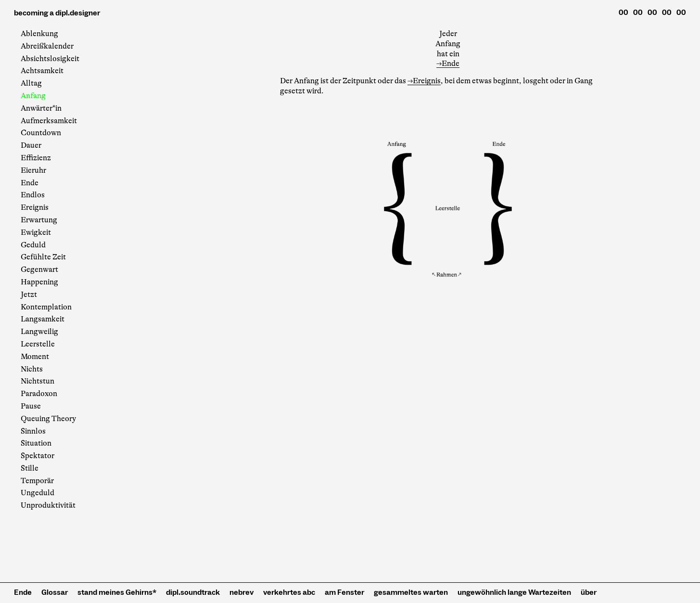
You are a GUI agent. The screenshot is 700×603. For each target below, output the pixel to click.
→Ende (448, 64)
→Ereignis (424, 81)
